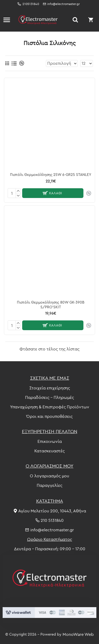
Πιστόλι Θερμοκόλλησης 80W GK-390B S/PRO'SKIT (51, 305)
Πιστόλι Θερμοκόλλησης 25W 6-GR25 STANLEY (51, 175)
